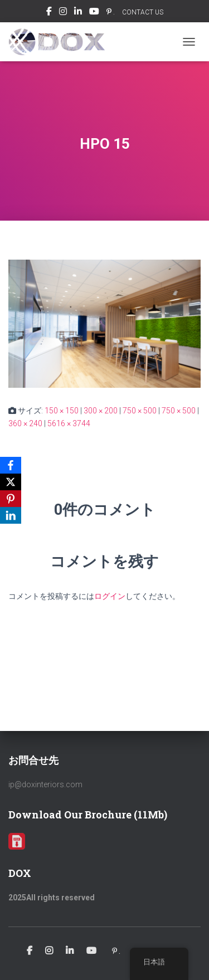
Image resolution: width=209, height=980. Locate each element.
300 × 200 (101, 411)
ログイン (110, 596)
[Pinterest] (11, 499)
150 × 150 (62, 411)
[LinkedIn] (11, 515)
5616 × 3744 (69, 423)
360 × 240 (25, 423)
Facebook (49, 13)
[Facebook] (11, 465)
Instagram (63, 13)
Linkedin (78, 13)
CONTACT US (143, 12)
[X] (11, 482)
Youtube (94, 13)
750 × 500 (140, 411)
